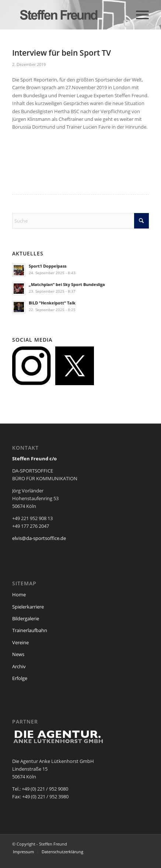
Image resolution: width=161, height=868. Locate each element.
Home (19, 595)
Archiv (19, 666)
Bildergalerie (26, 618)
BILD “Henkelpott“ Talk (52, 303)
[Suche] (80, 221)
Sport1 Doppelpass (48, 266)
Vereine (20, 642)
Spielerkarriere (28, 607)
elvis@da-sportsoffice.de (39, 538)
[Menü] (139, 15)
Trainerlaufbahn (30, 630)
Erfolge (20, 678)
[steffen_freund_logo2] (67, 15)
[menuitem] (139, 15)
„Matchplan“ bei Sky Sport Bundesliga (67, 284)
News (18, 654)
